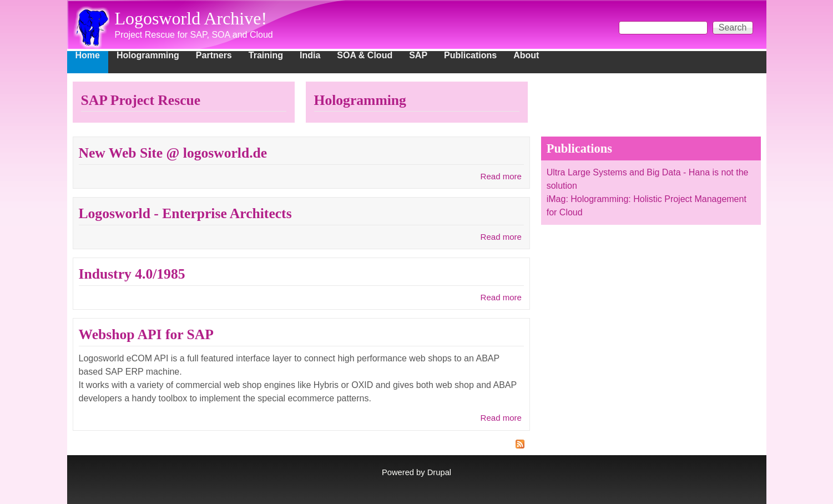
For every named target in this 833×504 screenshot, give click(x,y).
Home (88, 56)
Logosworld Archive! (191, 18)
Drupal (439, 472)
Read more (501, 176)
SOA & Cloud (365, 56)
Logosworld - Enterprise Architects (185, 213)
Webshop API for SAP (146, 334)
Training (266, 56)
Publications (470, 56)
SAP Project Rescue (141, 100)
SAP (418, 56)
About (526, 56)
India (310, 56)
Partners (214, 56)
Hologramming (148, 56)
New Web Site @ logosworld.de (173, 153)
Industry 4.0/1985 (132, 274)
